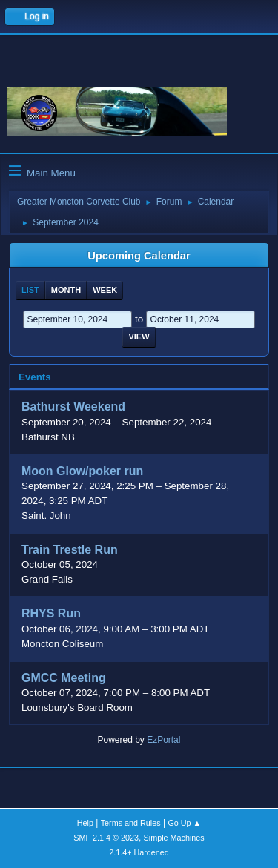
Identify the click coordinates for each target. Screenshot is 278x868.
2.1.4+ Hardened (139, 852)
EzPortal (163, 740)
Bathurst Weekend (73, 407)
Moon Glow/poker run (82, 471)
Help (85, 823)
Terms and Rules (131, 823)
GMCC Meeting (64, 678)
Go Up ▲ (184, 823)
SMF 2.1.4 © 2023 (106, 838)
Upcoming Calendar (139, 256)
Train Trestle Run (70, 550)
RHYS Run (51, 614)
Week (105, 290)
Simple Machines (174, 838)
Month (66, 290)
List (30, 290)
